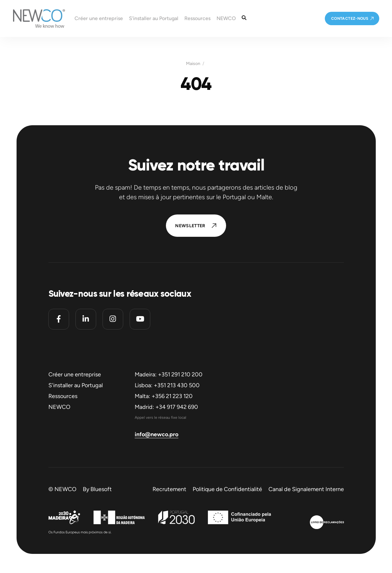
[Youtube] (140, 319)
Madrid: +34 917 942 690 (166, 407)
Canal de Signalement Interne (306, 489)
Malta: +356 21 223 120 (164, 396)
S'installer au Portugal (76, 385)
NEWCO (59, 407)
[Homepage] (32, 18)
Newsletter (190, 226)
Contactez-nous (350, 18)
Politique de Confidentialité (227, 489)
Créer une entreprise (75, 374)
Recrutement (169, 489)
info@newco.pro (157, 434)
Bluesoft (101, 489)
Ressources (63, 396)
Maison (193, 64)
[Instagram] (113, 319)
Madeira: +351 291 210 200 (169, 374)
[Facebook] (59, 319)
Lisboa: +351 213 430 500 (167, 385)
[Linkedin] (86, 319)
